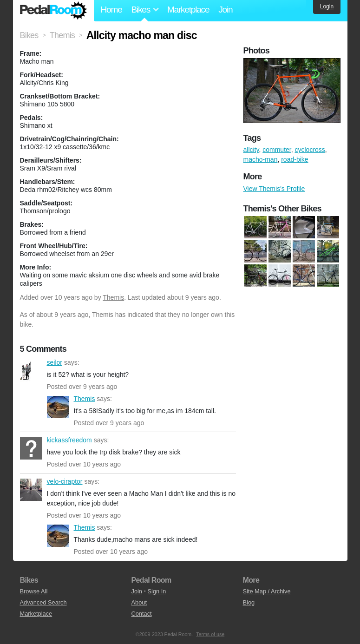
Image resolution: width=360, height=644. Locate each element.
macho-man (261, 159)
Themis (113, 297)
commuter (277, 150)
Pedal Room (53, 11)
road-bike (295, 159)
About (139, 602)
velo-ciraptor (31, 490)
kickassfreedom (31, 448)
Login (327, 7)
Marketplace (188, 10)
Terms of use (210, 634)
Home (111, 10)
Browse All (34, 591)
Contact (142, 614)
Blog (249, 602)
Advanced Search (43, 602)
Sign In (157, 591)
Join (225, 10)
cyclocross (310, 150)
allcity (251, 150)
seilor (31, 371)
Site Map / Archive (267, 591)
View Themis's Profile (274, 189)
